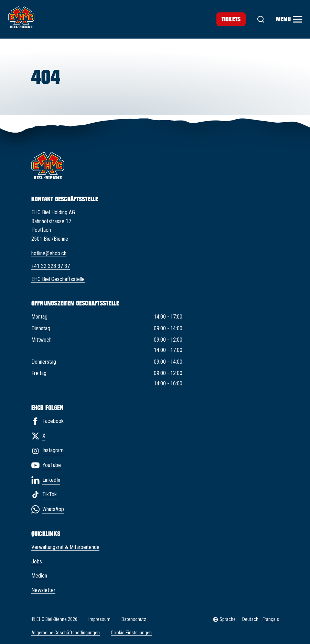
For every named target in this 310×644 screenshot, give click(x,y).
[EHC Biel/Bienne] (21, 17)
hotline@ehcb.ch (49, 253)
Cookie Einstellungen (131, 633)
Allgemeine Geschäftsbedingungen (66, 633)
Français (271, 619)
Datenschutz (134, 619)
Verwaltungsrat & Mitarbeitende (65, 547)
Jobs (37, 562)
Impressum (99, 619)
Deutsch (250, 619)
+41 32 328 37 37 (51, 266)
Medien (39, 576)
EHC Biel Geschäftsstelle (58, 279)
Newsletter (43, 590)
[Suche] (261, 19)
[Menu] (289, 19)
